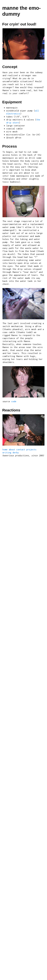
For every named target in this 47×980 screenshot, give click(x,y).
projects (31, 449)
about (12, 449)
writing (7, 452)
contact (21, 449)
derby (16, 452)
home (5, 449)
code (14, 401)
